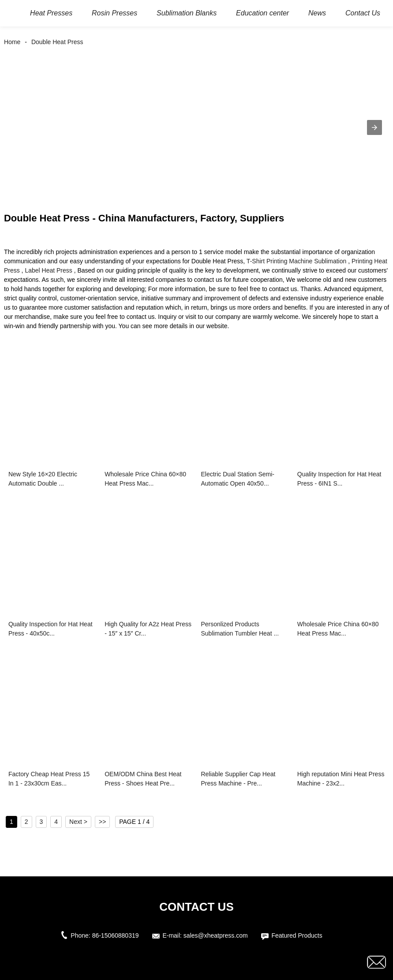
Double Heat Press (57, 42)
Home (12, 42)
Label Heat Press (48, 270)
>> (102, 822)
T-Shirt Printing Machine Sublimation (296, 261)
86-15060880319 (116, 935)
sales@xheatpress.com (216, 935)
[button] (374, 127)
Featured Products (297, 935)
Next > (78, 822)
